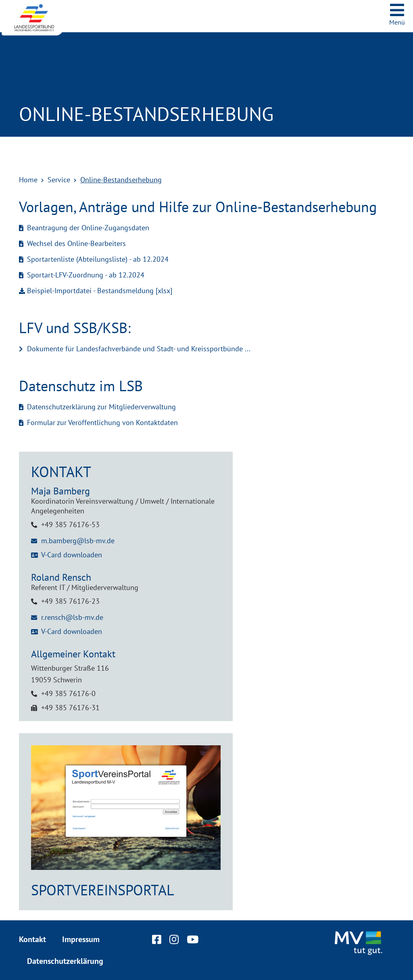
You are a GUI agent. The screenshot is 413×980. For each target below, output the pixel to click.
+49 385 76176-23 (70, 601)
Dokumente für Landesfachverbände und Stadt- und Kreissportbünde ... (139, 349)
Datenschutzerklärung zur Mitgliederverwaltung (101, 407)
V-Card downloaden (72, 555)
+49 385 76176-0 (68, 693)
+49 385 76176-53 (70, 524)
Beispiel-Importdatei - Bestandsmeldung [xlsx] (100, 291)
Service (59, 180)
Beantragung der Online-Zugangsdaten (88, 228)
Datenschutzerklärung (65, 961)
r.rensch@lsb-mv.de (72, 617)
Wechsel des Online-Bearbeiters (76, 243)
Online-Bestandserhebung (121, 180)
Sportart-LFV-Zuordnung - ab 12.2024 (86, 275)
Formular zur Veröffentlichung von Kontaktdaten (102, 422)
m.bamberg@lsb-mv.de (78, 541)
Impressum (81, 939)
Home (28, 180)
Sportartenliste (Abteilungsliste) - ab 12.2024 (98, 259)
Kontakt (32, 939)
